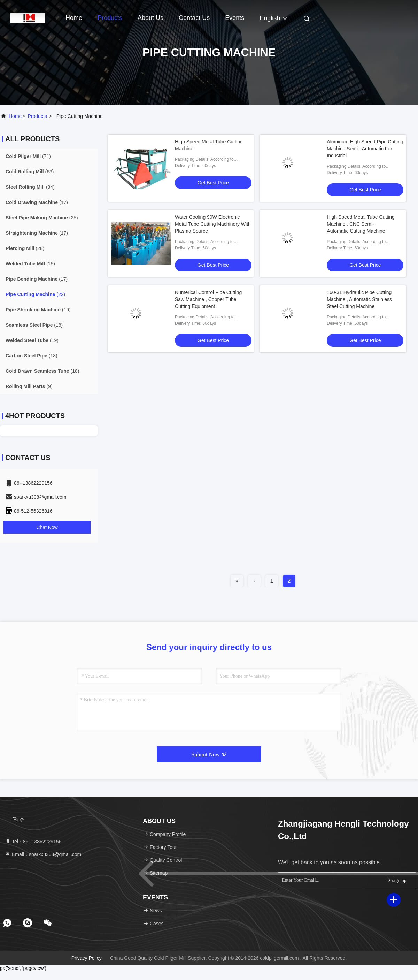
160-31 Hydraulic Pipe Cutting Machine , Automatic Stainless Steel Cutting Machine (359, 299)
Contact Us (194, 18)
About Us (150, 18)
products (37, 116)
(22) (35, 294)
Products (110, 18)
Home (74, 18)
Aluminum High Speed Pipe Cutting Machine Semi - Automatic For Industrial (365, 149)
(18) (34, 325)
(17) (37, 202)
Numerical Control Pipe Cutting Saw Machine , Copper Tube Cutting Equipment (208, 299)
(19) (38, 310)
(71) (28, 156)
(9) (29, 386)
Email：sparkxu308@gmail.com (43, 854)
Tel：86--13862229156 (33, 842)
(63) (30, 172)
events (235, 18)
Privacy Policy (87, 958)
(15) (30, 264)
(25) (42, 218)
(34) (30, 187)
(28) (25, 248)
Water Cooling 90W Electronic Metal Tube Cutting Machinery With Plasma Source (213, 224)
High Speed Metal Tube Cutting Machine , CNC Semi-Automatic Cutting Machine (361, 224)
